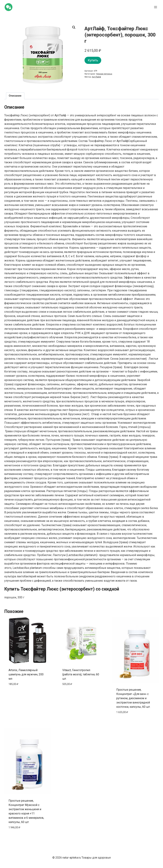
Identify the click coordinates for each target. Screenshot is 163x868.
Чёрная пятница (104, 74)
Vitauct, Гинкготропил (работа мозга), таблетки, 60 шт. (81, 674)
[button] (74, 27)
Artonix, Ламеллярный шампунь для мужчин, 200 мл (26, 674)
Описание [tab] (15, 96)
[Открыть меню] (155, 7)
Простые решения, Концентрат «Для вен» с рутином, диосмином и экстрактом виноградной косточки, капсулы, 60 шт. (133, 698)
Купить (93, 60)
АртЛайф (96, 77)
